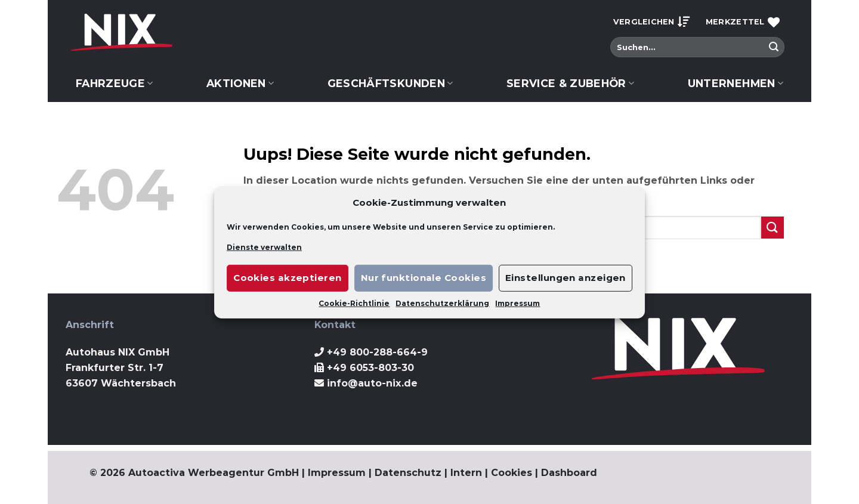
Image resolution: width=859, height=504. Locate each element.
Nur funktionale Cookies (424, 278)
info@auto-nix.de (372, 383)
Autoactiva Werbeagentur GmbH (214, 473)
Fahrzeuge (115, 83)
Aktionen (240, 83)
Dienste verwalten (264, 247)
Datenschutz (408, 473)
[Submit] (774, 47)
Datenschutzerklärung (442, 303)
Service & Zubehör (571, 83)
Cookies (512, 473)
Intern (466, 473)
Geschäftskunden (390, 83)
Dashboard (569, 473)
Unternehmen (736, 83)
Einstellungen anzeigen (566, 278)
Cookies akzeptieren (288, 278)
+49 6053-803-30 (370, 368)
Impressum (517, 303)
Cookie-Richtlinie (354, 303)
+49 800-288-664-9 (377, 352)
